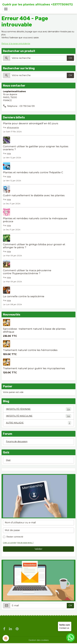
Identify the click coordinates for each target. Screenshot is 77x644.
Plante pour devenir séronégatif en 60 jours (31, 123)
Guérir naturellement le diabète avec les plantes (34, 195)
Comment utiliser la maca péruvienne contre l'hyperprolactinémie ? (27, 272)
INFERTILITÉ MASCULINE (38, 416)
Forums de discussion (17, 441)
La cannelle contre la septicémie (24, 296)
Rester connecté (15, 537)
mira (9, 153)
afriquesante (13, 127)
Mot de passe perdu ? (25, 543)
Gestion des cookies (39, 640)
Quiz (8, 460)
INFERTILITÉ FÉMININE (38, 409)
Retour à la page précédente (16, 44)
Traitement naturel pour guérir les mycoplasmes (34, 368)
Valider (38, 549)
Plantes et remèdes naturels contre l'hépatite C (33, 172)
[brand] (38, 4)
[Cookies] (6, 638)
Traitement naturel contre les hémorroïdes (30, 350)
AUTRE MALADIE (38, 423)
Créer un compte (9, 543)
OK (70, 58)
